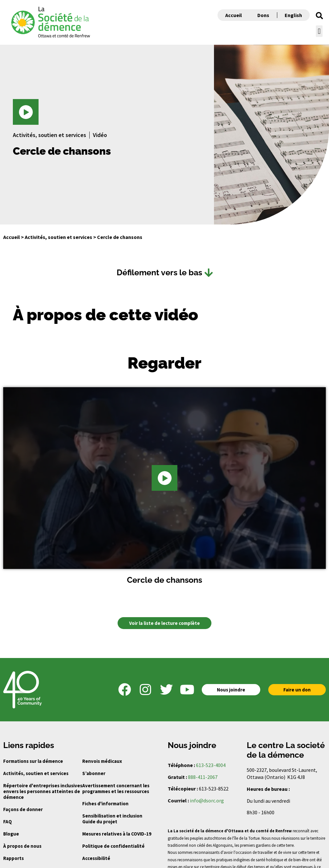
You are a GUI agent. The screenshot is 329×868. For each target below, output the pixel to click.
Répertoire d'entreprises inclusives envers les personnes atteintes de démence (43, 791)
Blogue (11, 834)
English (293, 15)
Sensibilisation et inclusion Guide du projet (112, 819)
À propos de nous (22, 846)
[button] (319, 16)
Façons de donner (23, 809)
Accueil (234, 15)
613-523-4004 (211, 765)
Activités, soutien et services (58, 237)
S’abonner (94, 773)
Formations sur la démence (33, 761)
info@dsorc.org (207, 800)
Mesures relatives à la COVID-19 (117, 834)
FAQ (8, 822)
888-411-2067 (203, 777)
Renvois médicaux (102, 761)
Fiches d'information (105, 804)
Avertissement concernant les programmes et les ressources (116, 788)
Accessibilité (96, 858)
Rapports (13, 858)
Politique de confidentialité (113, 846)
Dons (263, 15)
